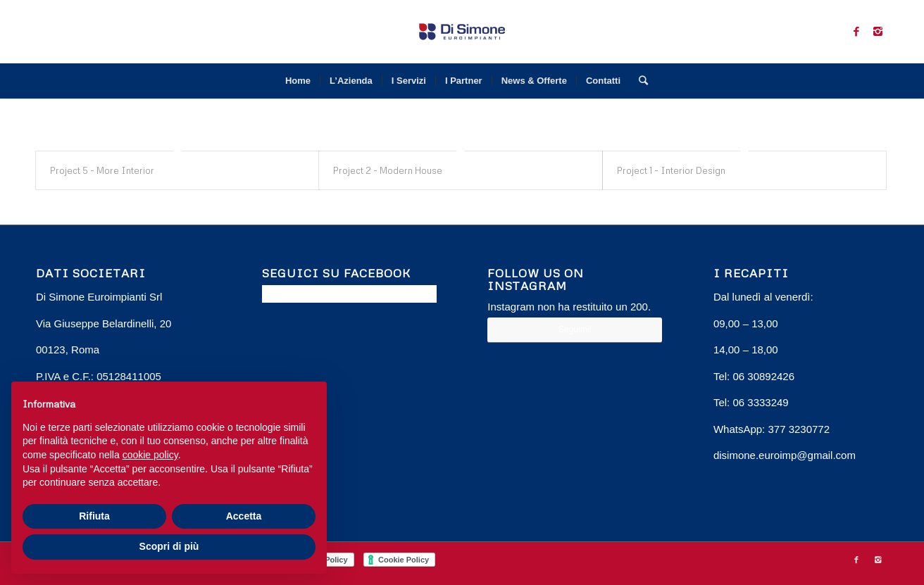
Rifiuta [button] (94, 516)
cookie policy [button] (150, 455)
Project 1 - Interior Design (671, 170)
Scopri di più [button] (169, 546)
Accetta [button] (244, 516)
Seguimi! (575, 329)
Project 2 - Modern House (388, 170)
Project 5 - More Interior (102, 170)
